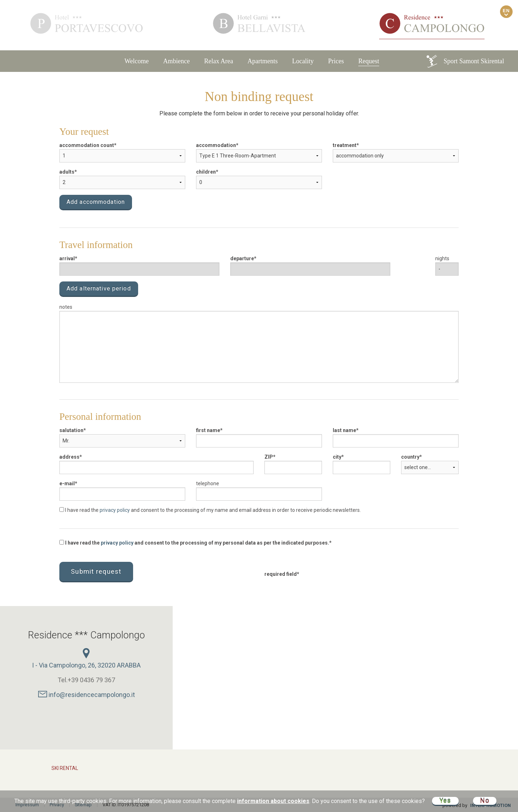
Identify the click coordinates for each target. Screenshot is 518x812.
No (485, 801)
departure (242, 258)
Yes (445, 801)
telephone (208, 483)
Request (369, 61)
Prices (336, 61)
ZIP (269, 457)
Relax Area (219, 61)
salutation (71, 430)
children (206, 172)
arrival (67, 258)
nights (442, 258)
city (337, 457)
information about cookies (273, 801)
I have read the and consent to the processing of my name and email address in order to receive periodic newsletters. (210, 510)
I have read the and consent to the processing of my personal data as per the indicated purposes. (194, 543)
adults (67, 172)
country (410, 457)
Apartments (263, 61)
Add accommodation (96, 202)
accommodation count (87, 145)
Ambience (177, 61)
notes (66, 307)
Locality (303, 61)
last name (344, 430)
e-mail (67, 483)
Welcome (137, 61)
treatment (345, 145)
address (69, 457)
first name (208, 430)
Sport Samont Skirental (465, 61)
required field (281, 574)
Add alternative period (99, 288)
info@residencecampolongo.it (87, 695)
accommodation (216, 145)
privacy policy (115, 510)
